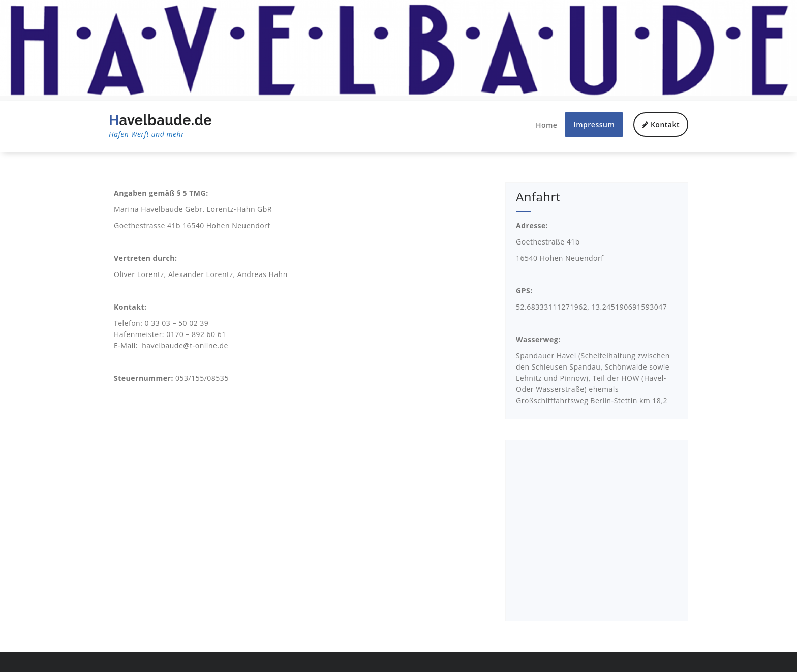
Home (547, 125)
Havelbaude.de (160, 126)
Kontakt (661, 124)
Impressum (594, 124)
